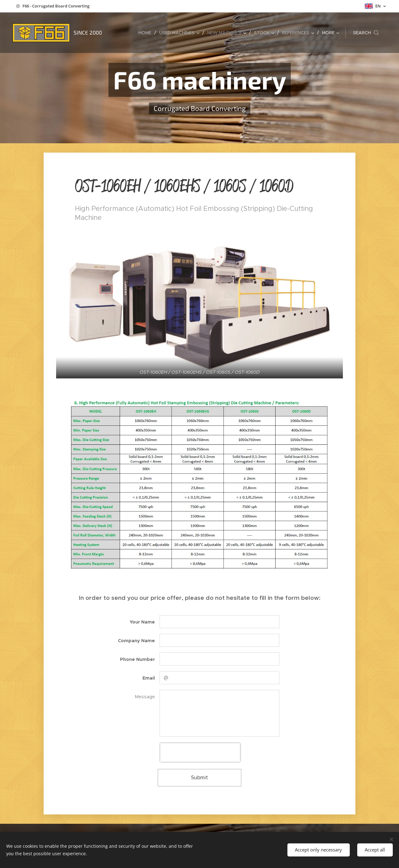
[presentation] (200, 752)
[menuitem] (147, 33)
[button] (366, 33)
